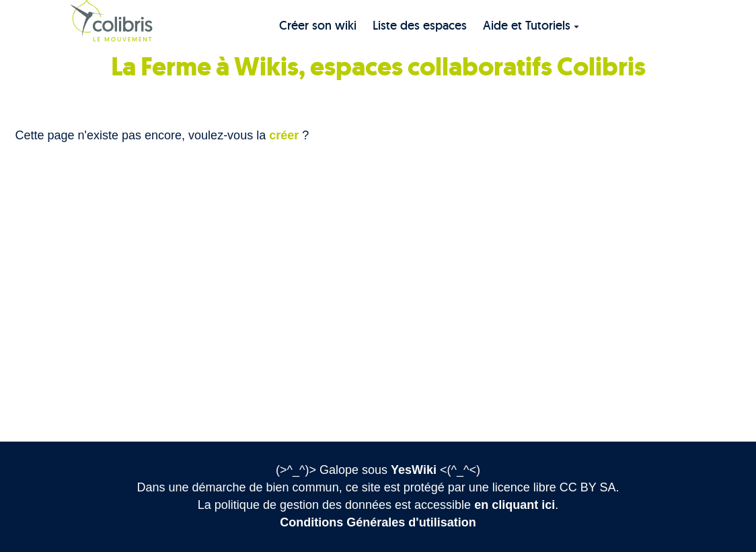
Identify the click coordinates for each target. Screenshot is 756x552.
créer (284, 135)
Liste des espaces (420, 25)
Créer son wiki (318, 25)
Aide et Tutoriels (531, 25)
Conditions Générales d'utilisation (378, 522)
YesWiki (414, 470)
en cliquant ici (515, 505)
